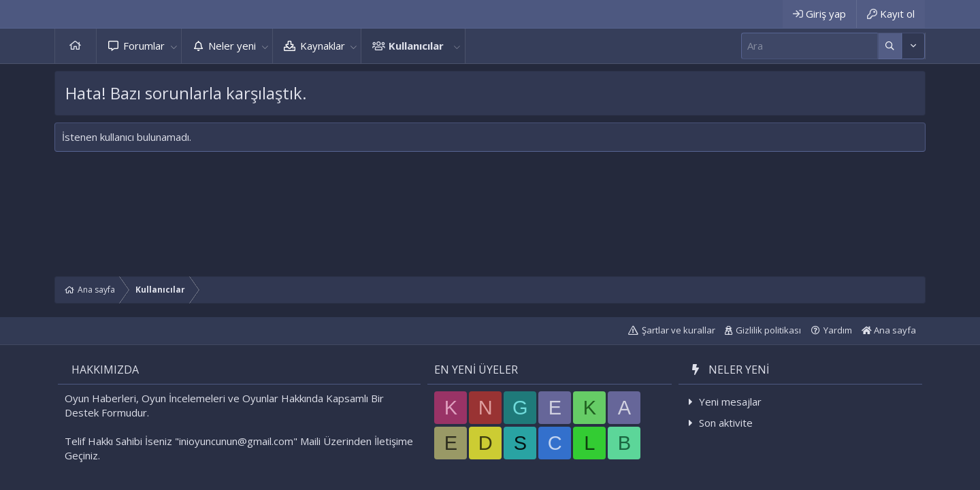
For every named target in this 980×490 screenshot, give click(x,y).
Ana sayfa (76, 46)
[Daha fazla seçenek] (890, 46)
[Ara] (810, 46)
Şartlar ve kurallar (679, 330)
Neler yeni (232, 46)
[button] (174, 46)
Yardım (838, 330)
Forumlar (144, 46)
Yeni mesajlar (730, 402)
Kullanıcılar (416, 46)
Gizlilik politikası (768, 330)
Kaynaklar (323, 46)
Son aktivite (726, 423)
